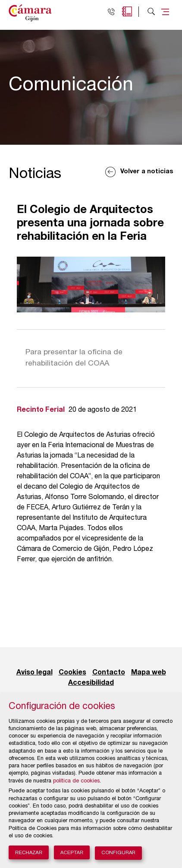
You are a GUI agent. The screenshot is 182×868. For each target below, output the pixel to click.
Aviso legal (35, 673)
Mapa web (149, 673)
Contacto (109, 673)
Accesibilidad (91, 683)
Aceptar (72, 852)
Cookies (72, 673)
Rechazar (29, 852)
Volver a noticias (147, 172)
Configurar (118, 853)
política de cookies (76, 781)
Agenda (127, 11)
